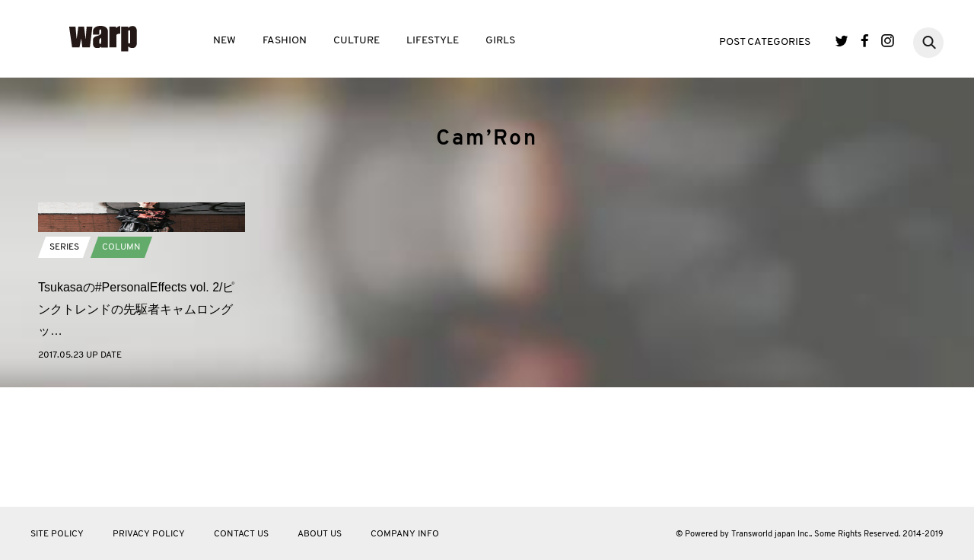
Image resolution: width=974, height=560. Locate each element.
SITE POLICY (57, 534)
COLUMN (121, 367)
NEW (224, 41)
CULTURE (356, 41)
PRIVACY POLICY (149, 534)
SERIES (64, 367)
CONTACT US (241, 534)
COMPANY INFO (405, 534)
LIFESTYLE (433, 41)
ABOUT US (320, 534)
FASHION (285, 41)
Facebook (865, 41)
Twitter (842, 41)
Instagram (888, 41)
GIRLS (500, 41)
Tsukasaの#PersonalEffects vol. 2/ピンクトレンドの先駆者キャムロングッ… (137, 429)
